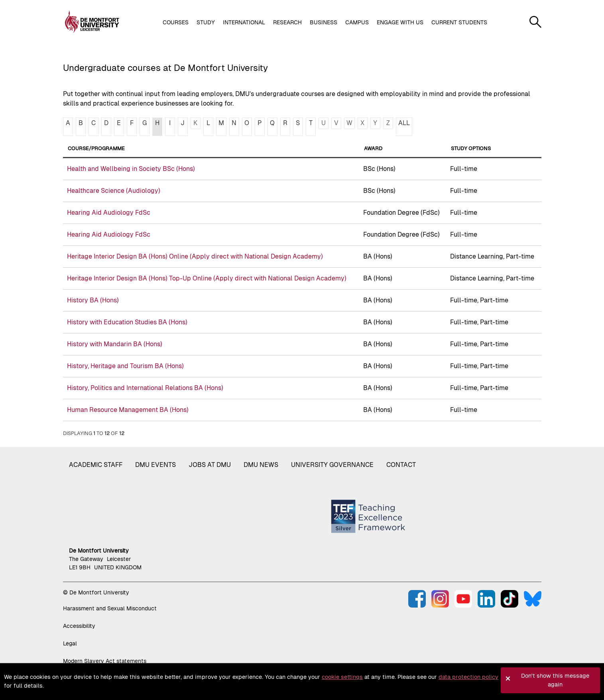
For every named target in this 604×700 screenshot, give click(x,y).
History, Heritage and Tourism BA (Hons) (125, 366)
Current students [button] (459, 22)
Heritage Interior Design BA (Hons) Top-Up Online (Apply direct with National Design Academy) (207, 278)
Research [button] (287, 22)
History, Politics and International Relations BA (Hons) (145, 388)
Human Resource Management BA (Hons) (128, 410)
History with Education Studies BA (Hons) (127, 322)
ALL (404, 123)
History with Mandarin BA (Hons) (115, 344)
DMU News (261, 465)
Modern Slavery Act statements (105, 661)
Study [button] (206, 22)
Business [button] (324, 22)
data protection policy (468, 677)
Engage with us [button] (400, 22)
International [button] (244, 22)
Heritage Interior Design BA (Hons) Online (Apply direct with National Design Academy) (195, 256)
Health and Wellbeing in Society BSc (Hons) (131, 169)
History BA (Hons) (93, 300)
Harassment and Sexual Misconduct (110, 608)
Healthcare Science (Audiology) (114, 191)
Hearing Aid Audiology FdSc (109, 213)
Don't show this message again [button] (555, 680)
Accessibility (79, 626)
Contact (401, 465)
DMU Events (155, 465)
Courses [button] (176, 22)
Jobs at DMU (210, 465)
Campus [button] (357, 22)
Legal (70, 643)
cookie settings (342, 677)
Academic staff (96, 465)
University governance (332, 465)
